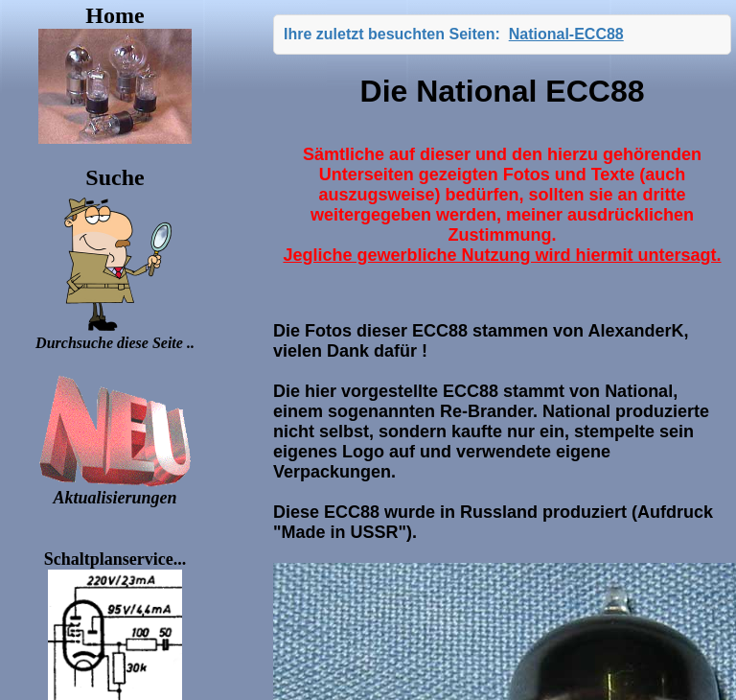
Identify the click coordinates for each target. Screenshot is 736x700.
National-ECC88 (566, 34)
